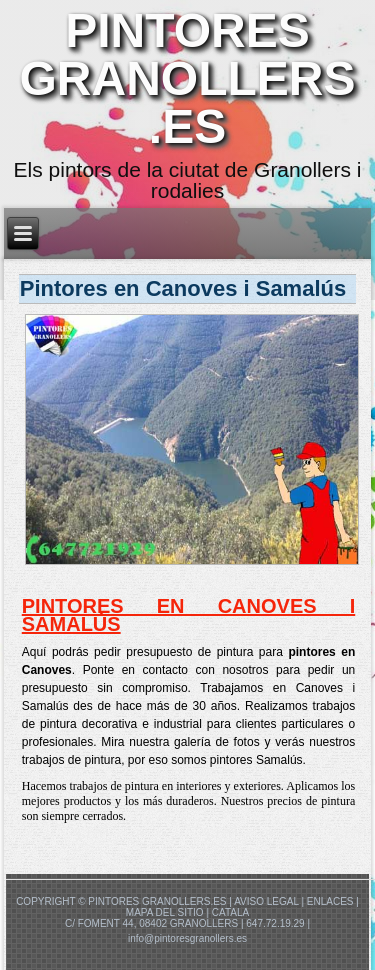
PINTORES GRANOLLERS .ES (188, 78)
